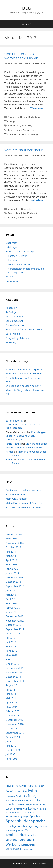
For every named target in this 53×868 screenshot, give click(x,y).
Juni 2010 (11, 746)
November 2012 (15, 621)
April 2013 (11, 599)
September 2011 (15, 681)
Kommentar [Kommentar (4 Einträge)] (11, 800)
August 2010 (13, 737)
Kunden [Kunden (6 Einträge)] (11, 804)
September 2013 (15, 586)
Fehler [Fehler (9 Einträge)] (34, 790)
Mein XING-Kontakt (16, 499)
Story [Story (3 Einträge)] (45, 826)
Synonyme (29, 130)
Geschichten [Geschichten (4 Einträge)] (21, 796)
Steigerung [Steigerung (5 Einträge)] (32, 826)
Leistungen (12, 247)
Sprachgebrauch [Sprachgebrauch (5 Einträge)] (15, 826)
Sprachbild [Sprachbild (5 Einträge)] (36, 816)
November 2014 (15, 543)
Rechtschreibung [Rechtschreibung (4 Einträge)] (14, 816)
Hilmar (9, 452)
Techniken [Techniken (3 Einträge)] (21, 831)
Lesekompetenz (15, 321)
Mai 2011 (11, 698)
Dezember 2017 (15, 534)
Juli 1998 (10, 754)
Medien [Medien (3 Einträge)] (40, 809)
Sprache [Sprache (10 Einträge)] (38, 821)
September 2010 (15, 733)
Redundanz (14, 126)
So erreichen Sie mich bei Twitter (24, 507)
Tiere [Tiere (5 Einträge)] (36, 835)
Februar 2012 (13, 659)
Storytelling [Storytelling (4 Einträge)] (11, 830)
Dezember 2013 (15, 577)
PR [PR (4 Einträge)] (44, 809)
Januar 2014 (12, 573)
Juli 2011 (10, 690)
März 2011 (12, 707)
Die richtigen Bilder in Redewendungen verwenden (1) (26, 436)
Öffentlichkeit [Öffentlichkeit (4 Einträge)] (26, 849)
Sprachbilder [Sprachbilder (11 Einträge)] (18, 821)
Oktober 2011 (13, 677)
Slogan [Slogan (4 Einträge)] (26, 816)
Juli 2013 (10, 590)
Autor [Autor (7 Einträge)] (10, 790)
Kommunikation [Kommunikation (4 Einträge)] (26, 800)
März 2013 (12, 603)
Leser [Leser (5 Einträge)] (9, 809)
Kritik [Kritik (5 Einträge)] (37, 800)
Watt (33, 218)
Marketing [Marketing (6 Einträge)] (30, 808)
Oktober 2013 (13, 582)
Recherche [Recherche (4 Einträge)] (11, 812)
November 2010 (15, 724)
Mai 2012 (11, 646)
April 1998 (11, 759)
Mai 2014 (11, 556)
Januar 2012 (12, 664)
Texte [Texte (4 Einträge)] (30, 835)
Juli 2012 (10, 638)
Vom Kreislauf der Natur (23, 150)
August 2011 (13, 685)
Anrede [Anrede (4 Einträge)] (24, 786)
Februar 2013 (13, 608)
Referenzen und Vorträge (20, 251)
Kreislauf (32, 213)
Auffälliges (12, 312)
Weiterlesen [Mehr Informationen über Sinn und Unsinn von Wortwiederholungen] (37, 108)
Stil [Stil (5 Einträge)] (41, 826)
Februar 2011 (13, 711)
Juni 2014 (11, 552)
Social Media (13, 334)
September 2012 (15, 629)
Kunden (12, 260)
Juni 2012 (11, 642)
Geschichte (14, 213)
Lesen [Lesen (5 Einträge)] (42, 804)
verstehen (23, 218)
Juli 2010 (10, 741)
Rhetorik (26, 126)
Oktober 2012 (13, 625)
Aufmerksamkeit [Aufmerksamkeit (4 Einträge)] (36, 786)
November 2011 (15, 672)
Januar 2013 (12, 612)
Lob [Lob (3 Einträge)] (14, 809)
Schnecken (10, 218)
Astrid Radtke (13, 444)
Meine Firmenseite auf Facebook (24, 503)
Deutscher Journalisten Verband (24, 490)
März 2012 (12, 655)
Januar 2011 (12, 715)
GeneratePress (39, 863)
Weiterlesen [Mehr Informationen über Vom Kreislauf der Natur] (37, 200)
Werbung (9, 121)
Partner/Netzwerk (18, 256)
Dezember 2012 (15, 616)
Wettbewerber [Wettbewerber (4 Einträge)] (28, 845)
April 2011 (11, 702)
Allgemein (13, 117)
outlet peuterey (14, 421)
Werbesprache (12, 134)
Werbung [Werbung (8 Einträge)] (13, 844)
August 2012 (13, 633)
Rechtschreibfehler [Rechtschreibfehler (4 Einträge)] (25, 812)
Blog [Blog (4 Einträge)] (25, 791)
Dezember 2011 (15, 668)
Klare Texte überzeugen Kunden (24, 374)
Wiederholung (30, 134)
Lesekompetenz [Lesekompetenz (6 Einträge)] (27, 804)
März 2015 (12, 539)
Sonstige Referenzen (20, 264)
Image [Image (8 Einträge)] (33, 796)
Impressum (12, 281)
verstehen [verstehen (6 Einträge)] (12, 840)
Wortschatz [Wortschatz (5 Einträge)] (12, 849)
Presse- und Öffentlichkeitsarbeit (24, 329)
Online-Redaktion (30, 117)
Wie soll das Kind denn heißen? (23, 386)
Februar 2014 (13, 569)
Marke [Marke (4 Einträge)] (19, 809)
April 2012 (11, 651)
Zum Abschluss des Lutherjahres (24, 369)
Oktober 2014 (13, 547)
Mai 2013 (11, 595)
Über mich (12, 243)
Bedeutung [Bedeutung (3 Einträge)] (19, 791)
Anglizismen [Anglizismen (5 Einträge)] (13, 786)
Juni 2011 (11, 694)
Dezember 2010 (15, 720)
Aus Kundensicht (15, 316)
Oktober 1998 (13, 750)
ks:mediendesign (15, 494)
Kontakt (10, 277)
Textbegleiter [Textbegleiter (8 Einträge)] (16, 835)
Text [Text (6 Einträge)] (28, 830)
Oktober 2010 (13, 728)
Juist (24, 213)
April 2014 (11, 560)
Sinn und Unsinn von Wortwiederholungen (21, 56)
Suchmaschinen (13, 130)
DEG (26, 8)
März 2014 (12, 564)
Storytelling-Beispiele (19, 209)
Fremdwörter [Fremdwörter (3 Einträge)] (10, 796)
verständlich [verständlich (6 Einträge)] (28, 840)
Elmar (9, 460)
